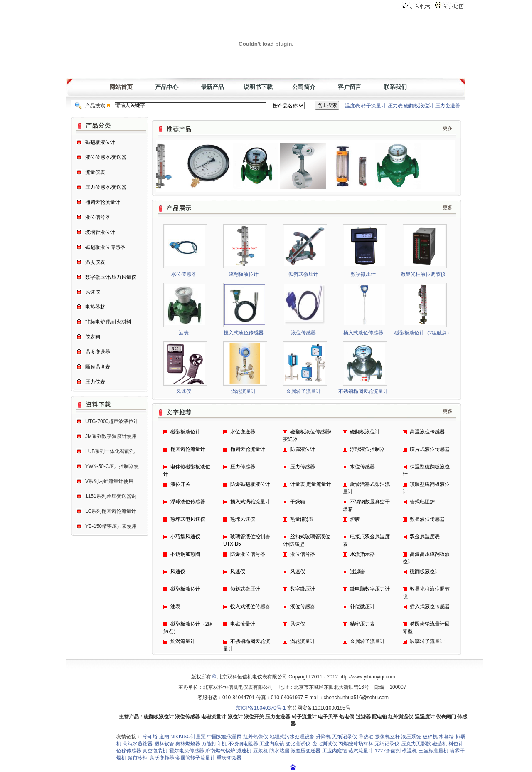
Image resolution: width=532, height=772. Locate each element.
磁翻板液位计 (419, 106)
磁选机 (440, 744)
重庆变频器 (229, 758)
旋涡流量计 (183, 641)
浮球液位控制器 (367, 449)
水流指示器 (362, 554)
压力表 (395, 106)
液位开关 (180, 484)
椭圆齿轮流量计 (188, 449)
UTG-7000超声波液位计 (112, 421)
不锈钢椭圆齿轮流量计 (363, 391)
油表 (184, 333)
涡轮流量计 (244, 391)
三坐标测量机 (433, 751)
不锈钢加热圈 (185, 554)
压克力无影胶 (416, 744)
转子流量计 (374, 106)
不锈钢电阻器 (243, 744)
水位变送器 (243, 432)
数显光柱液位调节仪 (423, 274)
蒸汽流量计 (361, 751)
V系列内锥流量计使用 (109, 481)
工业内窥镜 (272, 744)
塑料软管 (164, 744)
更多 (448, 128)
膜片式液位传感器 (430, 449)
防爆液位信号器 (248, 554)
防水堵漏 (279, 751)
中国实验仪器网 (224, 737)
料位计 (456, 744)
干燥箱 (298, 502)
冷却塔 (151, 737)
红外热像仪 (256, 737)
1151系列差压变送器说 (111, 496)
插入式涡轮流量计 (250, 502)
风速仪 (184, 391)
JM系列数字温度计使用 (111, 436)
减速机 (244, 751)
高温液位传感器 (427, 432)
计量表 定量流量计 (311, 484)
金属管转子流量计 (195, 758)
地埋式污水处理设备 (292, 737)
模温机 (409, 751)
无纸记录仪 (345, 737)
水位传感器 (184, 274)
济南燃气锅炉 (220, 751)
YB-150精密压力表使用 (111, 526)
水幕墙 (446, 737)
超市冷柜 (138, 758)
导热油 (366, 737)
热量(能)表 (302, 519)
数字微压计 (363, 274)
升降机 (323, 737)
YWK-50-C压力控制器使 (112, 466)
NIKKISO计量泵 (188, 737)
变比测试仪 (298, 744)
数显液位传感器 (427, 519)
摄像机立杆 (387, 737)
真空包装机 (155, 751)
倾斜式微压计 (303, 274)
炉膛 (355, 519)
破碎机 (430, 737)
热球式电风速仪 (188, 519)
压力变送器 (448, 106)
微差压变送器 (305, 751)
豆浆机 (261, 751)
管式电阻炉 (422, 502)
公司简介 (304, 87)
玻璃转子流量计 (427, 641)
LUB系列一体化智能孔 (110, 451)
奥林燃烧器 (188, 744)
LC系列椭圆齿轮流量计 (111, 511)
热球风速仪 (243, 519)
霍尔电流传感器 (187, 751)
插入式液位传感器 (363, 333)
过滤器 (357, 572)
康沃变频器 (162, 758)
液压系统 (411, 737)
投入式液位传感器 (244, 333)
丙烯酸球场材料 (356, 744)
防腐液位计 (303, 449)
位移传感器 (129, 751)
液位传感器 (303, 333)
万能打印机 (214, 744)
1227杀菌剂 (388, 751)
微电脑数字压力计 (370, 589)
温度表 (352, 106)
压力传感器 (243, 467)
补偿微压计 (362, 606)
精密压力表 (362, 624)
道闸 (165, 737)
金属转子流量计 (303, 391)
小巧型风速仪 (185, 537)
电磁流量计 (243, 624)
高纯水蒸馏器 (138, 744)
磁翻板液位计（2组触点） (423, 333)
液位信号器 (303, 554)
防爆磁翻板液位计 (250, 484)
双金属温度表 (425, 537)
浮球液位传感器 (188, 502)
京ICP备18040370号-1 (261, 708)
